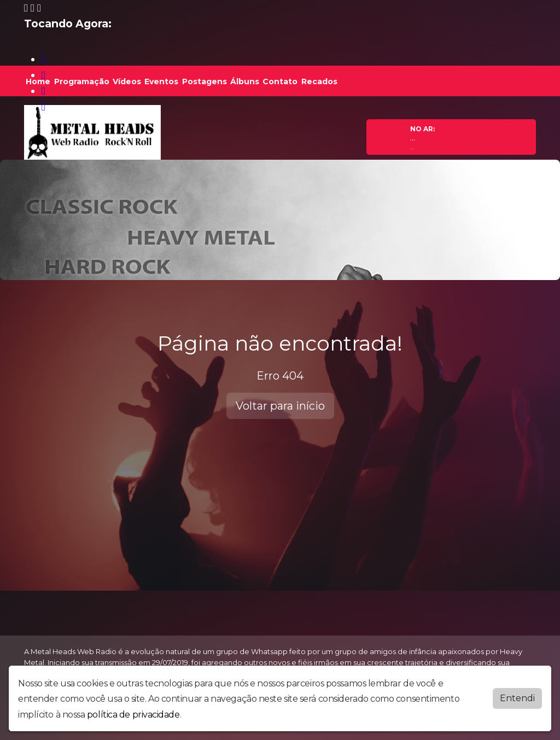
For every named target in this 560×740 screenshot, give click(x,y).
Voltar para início (280, 406)
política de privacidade (133, 715)
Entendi (517, 698)
